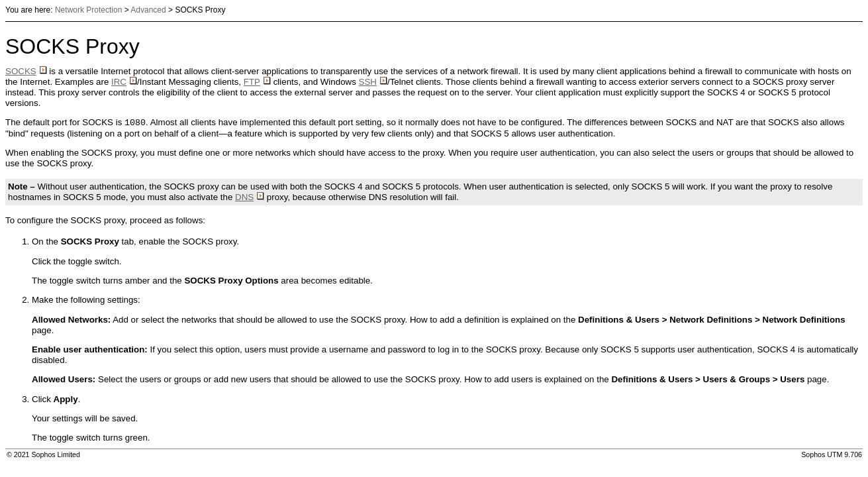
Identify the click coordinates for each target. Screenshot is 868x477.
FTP (257, 82)
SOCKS (26, 71)
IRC (124, 82)
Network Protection (88, 10)
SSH (373, 82)
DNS (250, 197)
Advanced (148, 10)
